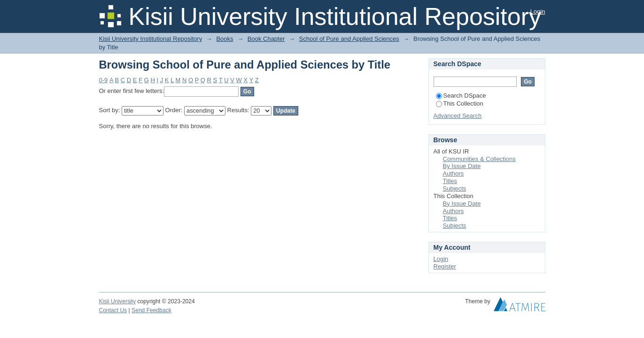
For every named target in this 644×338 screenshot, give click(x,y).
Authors (454, 173)
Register (445, 266)
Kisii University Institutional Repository (151, 39)
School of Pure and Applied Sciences (349, 39)
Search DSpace (461, 96)
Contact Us (113, 310)
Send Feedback (151, 310)
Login (538, 12)
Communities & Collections (479, 159)
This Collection (460, 104)
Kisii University (118, 301)
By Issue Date (462, 166)
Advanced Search (458, 116)
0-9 (104, 80)
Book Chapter (266, 39)
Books (225, 39)
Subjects (455, 188)
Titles (450, 181)
